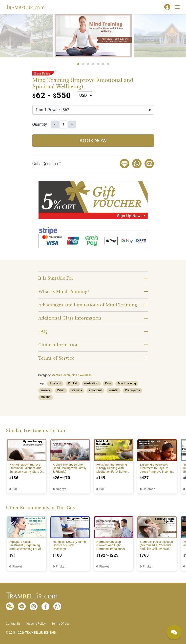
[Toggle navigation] (177, 7)
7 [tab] (108, 64)
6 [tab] (103, 64)
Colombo (149, 489)
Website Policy (36, 624)
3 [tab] (88, 64)
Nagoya (61, 489)
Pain (108, 383)
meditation (91, 383)
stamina (77, 390)
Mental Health (61, 375)
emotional (96, 390)
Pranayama (132, 390)
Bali (15, 489)
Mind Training (127, 383)
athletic (46, 397)
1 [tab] (78, 64)
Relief (61, 390)
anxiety (45, 390)
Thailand (55, 383)
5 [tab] (98, 64)
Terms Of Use (61, 624)
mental (114, 390)
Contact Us (13, 624)
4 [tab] (93, 64)
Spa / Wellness (82, 375)
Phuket (72, 383)
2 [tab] (83, 64)
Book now (93, 141)
